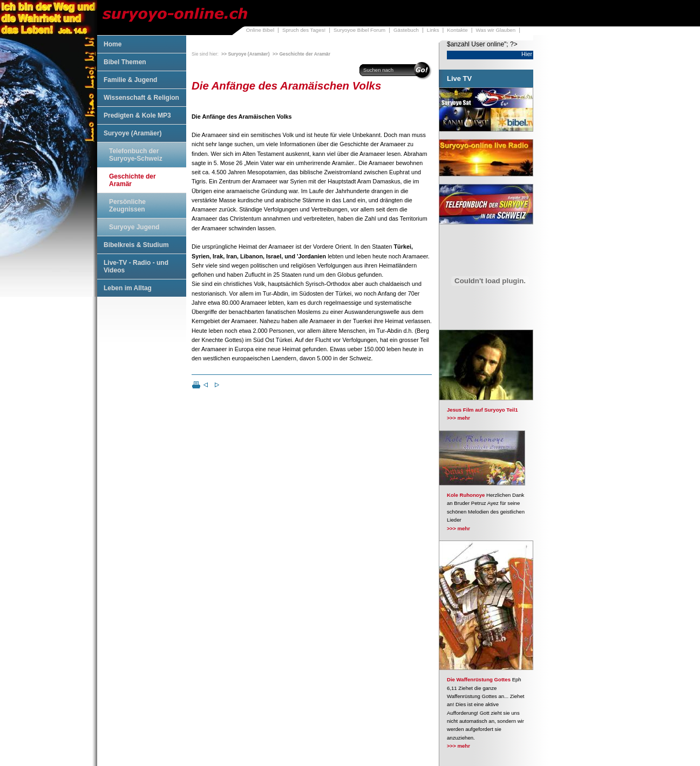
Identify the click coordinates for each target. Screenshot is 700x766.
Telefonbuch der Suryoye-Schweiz (136, 155)
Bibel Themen (125, 62)
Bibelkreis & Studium (136, 245)
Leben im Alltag (128, 288)
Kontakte (457, 30)
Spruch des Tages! (304, 30)
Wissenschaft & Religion (141, 98)
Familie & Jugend (130, 80)
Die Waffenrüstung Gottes (479, 679)
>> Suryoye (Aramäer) (246, 54)
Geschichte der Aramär (132, 180)
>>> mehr (458, 418)
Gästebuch (406, 30)
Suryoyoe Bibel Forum (359, 30)
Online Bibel (260, 30)
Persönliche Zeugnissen (127, 206)
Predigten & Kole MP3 (137, 115)
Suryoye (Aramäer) (132, 133)
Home (113, 44)
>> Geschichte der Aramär (301, 54)
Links (433, 30)
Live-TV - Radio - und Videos (136, 266)
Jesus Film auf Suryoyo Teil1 (482, 410)
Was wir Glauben (496, 30)
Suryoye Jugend (134, 227)
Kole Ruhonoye (466, 495)
